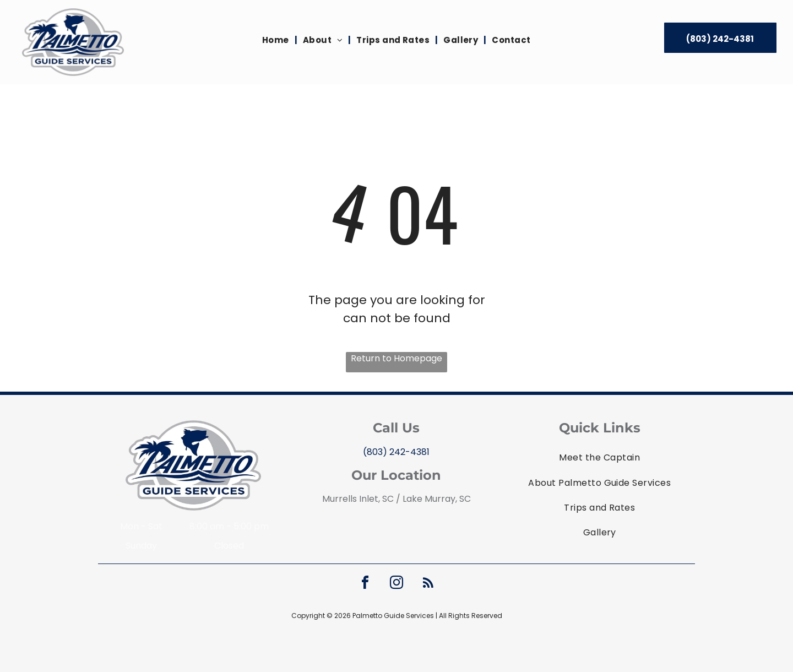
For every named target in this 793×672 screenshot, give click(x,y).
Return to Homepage (397, 358)
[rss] (428, 584)
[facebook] (365, 584)
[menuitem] (277, 40)
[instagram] (397, 584)
